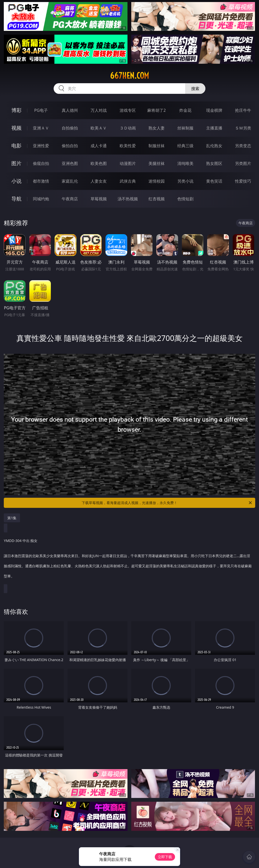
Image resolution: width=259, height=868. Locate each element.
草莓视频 (99, 199)
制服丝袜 (157, 146)
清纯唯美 (185, 163)
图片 (16, 163)
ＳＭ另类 (243, 128)
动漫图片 (128, 163)
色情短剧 (185, 199)
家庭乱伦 (70, 181)
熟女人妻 (157, 128)
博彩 (16, 110)
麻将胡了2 (156, 110)
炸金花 (185, 110)
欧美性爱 (128, 146)
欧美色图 (99, 163)
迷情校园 (157, 181)
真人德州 (70, 110)
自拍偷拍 (70, 128)
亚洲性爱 (41, 146)
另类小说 (185, 181)
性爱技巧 (243, 181)
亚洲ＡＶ (41, 128)
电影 (16, 146)
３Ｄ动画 (128, 128)
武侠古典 (128, 181)
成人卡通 (99, 146)
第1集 (12, 518)
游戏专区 (128, 110)
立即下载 (165, 857)
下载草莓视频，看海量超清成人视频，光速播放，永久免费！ (167, 503)
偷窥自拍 (41, 163)
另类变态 (243, 146)
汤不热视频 (128, 199)
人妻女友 (99, 181)
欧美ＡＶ (99, 128)
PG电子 (41, 110)
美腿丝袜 (157, 163)
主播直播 (214, 128)
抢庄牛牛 (243, 110)
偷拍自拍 (70, 146)
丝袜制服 (185, 128)
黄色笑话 (214, 181)
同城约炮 (41, 199)
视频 (16, 128)
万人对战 (99, 110)
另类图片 (243, 163)
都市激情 (41, 181)
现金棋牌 (214, 110)
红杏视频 (157, 199)
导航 (16, 199)
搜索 (195, 89)
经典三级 (185, 146)
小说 (16, 181)
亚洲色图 (70, 163)
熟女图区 (214, 163)
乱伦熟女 (214, 146)
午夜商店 (70, 199)
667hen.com (129, 76)
